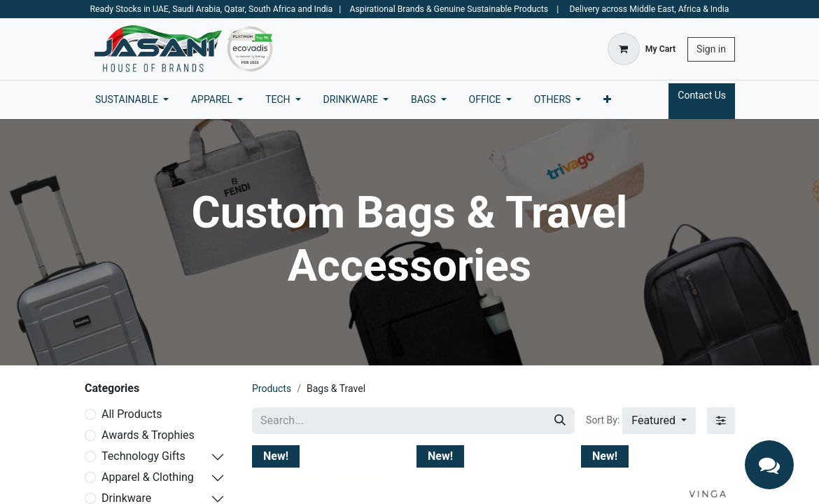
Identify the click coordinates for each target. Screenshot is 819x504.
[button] (659, 421)
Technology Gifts (143, 456)
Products (272, 388)
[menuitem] (132, 100)
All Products (132, 414)
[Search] (560, 421)
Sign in (711, 49)
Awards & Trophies (148, 435)
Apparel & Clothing (148, 477)
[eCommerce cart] (642, 49)
